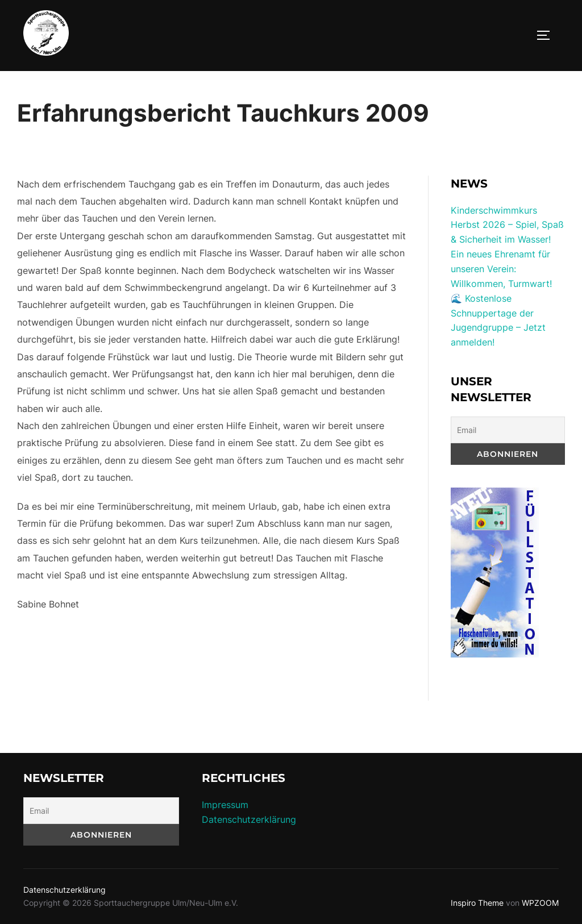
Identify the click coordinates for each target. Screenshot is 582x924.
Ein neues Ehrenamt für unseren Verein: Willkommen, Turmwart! (501, 269)
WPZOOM (540, 903)
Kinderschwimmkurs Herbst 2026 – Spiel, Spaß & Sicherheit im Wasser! (507, 225)
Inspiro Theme (477, 903)
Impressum (225, 805)
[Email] (508, 430)
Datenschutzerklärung (249, 819)
